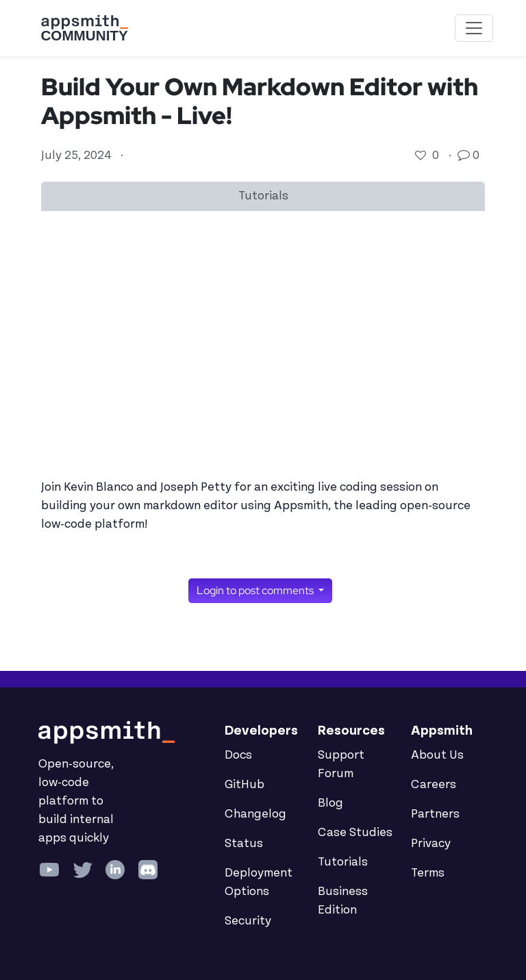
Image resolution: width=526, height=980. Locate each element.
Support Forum (341, 764)
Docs (238, 755)
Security (248, 921)
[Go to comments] (465, 156)
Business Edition (343, 901)
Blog (330, 803)
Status (244, 844)
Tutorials (343, 862)
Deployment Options (259, 882)
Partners (435, 814)
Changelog (255, 814)
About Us (437, 755)
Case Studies (355, 833)
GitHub (245, 785)
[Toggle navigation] (474, 28)
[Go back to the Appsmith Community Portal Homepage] (84, 28)
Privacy (431, 844)
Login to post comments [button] (256, 590)
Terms (428, 873)
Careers (434, 785)
